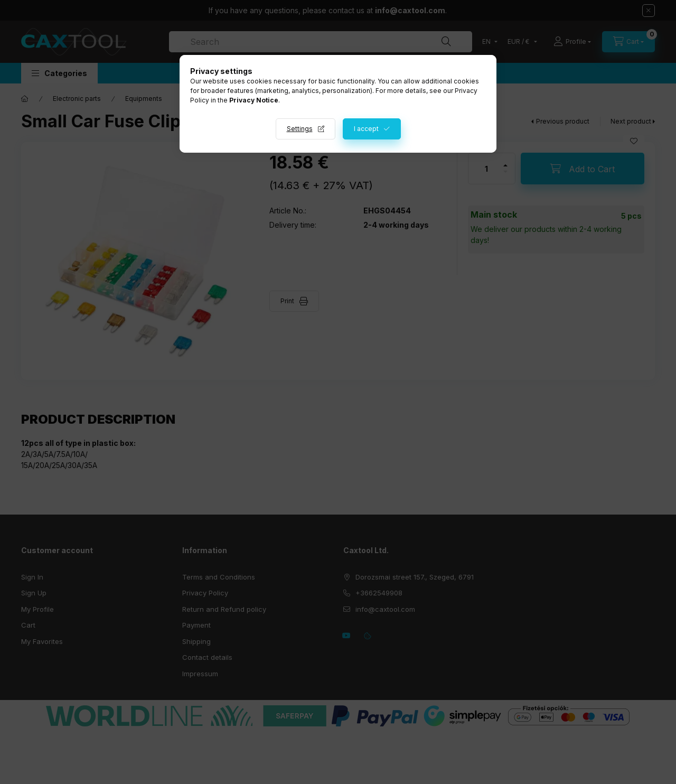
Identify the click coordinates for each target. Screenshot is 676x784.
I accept (366, 129)
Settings (300, 129)
